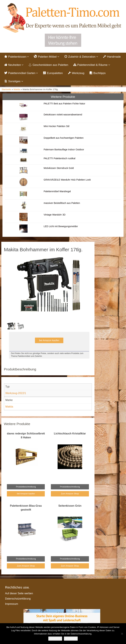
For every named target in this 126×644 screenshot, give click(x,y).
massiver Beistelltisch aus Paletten (62, 203)
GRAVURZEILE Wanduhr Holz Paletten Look (67, 180)
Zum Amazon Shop (70, 494)
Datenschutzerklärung (18, 599)
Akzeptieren (55, 639)
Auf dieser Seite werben (19, 593)
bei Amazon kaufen (49, 340)
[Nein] (122, 634)
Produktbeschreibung (26, 487)
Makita (17, 89)
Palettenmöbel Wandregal (57, 191)
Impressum (12, 604)
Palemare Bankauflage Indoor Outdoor (64, 150)
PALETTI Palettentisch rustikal (59, 158)
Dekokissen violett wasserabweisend (63, 115)
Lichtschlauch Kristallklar (70, 434)
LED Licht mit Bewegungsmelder (61, 226)
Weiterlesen (71, 639)
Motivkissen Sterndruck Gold (59, 168)
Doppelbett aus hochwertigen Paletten (64, 138)
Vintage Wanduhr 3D (55, 215)
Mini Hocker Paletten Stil (57, 126)
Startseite (6, 89)
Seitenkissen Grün (70, 506)
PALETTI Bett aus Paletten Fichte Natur (64, 104)
